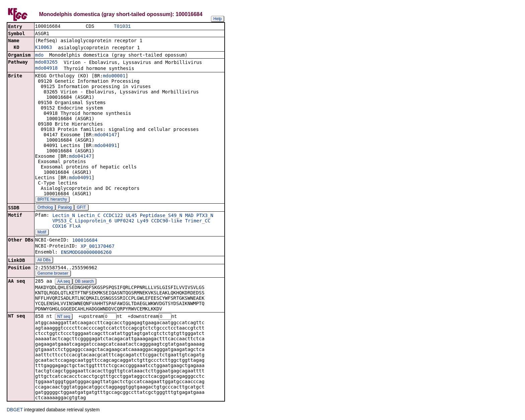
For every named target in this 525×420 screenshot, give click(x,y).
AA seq (64, 282)
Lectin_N (63, 216)
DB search (84, 282)
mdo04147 (106, 135)
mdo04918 (46, 69)
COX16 (59, 227)
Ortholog (45, 208)
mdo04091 (106, 146)
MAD (189, 216)
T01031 (122, 27)
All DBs (44, 261)
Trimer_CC (198, 221)
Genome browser (53, 274)
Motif (42, 233)
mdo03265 (46, 63)
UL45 (132, 216)
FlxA (75, 227)
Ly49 (143, 221)
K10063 (44, 48)
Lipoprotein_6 (93, 221)
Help (217, 19)
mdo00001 (114, 76)
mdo (39, 56)
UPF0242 (124, 221)
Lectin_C (89, 216)
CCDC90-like (167, 221)
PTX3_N (205, 216)
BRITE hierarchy (52, 200)
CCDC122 (113, 216)
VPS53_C (62, 221)
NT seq (64, 318)
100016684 (85, 241)
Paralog (65, 208)
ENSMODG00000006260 (86, 253)
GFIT (81, 208)
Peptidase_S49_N (161, 216)
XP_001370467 (98, 247)
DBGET (15, 411)
